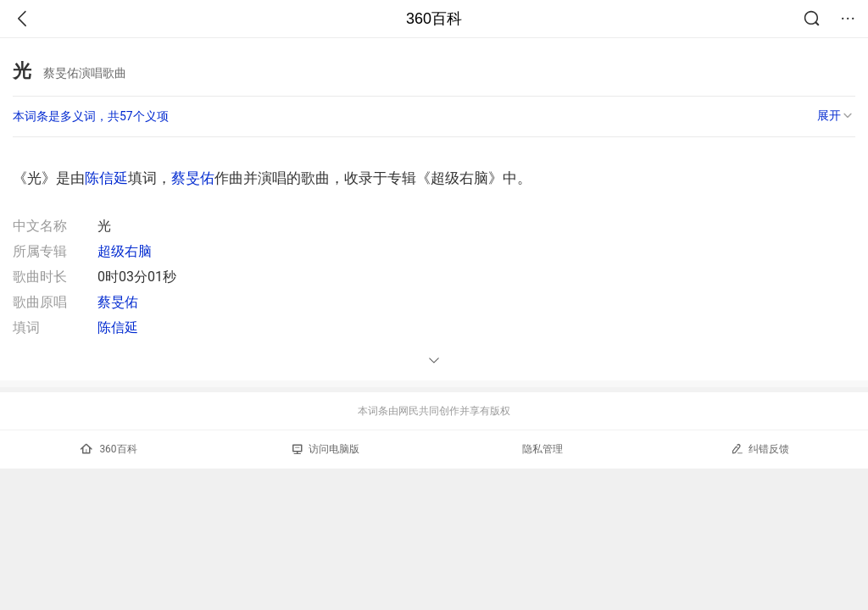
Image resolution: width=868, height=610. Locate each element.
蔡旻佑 (193, 178)
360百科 (434, 19)
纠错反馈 (760, 449)
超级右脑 (125, 251)
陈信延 (106, 178)
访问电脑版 (326, 449)
